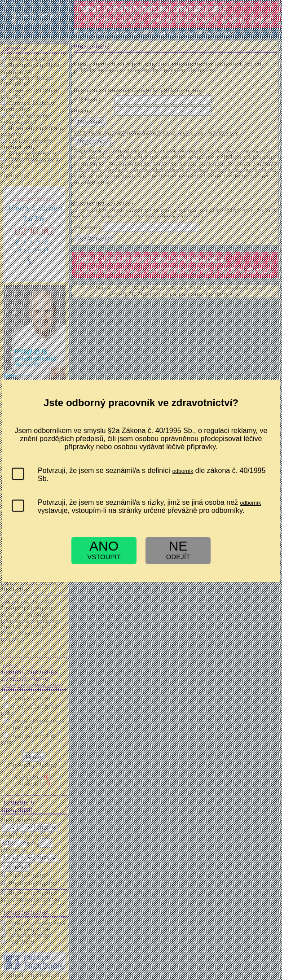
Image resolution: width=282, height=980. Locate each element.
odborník (183, 471)
